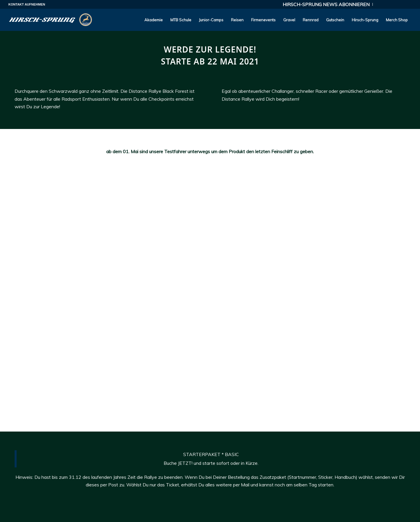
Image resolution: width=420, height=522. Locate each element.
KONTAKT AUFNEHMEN (27, 4)
